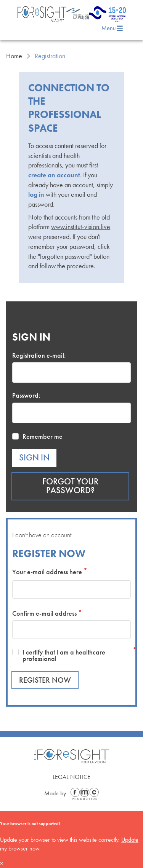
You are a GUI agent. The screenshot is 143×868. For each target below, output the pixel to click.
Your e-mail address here (47, 572)
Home (14, 56)
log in (36, 194)
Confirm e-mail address (44, 613)
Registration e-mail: (39, 355)
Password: (26, 395)
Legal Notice (71, 777)
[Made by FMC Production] (83, 794)
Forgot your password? (70, 486)
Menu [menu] (112, 28)
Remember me (43, 436)
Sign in (34, 458)
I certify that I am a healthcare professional (64, 655)
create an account (54, 175)
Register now (45, 680)
